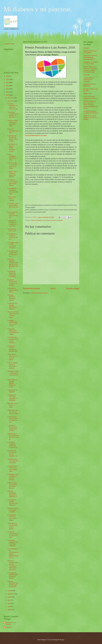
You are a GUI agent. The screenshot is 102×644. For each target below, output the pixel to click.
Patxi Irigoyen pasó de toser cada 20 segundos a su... (13, 453)
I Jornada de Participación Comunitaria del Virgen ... (13, 332)
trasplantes (60, 220)
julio (9, 600)
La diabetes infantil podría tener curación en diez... (12, 323)
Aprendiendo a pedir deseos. (12, 230)
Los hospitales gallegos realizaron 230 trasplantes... (12, 502)
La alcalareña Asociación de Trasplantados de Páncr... (12, 428)
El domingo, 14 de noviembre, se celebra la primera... (13, 477)
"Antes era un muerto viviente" (11, 199)
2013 (8, 86)
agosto (10, 597)
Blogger (62, 640)
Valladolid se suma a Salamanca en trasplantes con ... (13, 374)
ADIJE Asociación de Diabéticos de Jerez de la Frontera (91, 118)
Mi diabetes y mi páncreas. (38, 9)
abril (9, 607)
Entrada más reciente (31, 288)
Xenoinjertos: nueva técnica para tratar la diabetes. (12, 183)
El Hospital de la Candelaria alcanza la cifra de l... (13, 237)
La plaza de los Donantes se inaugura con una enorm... (12, 223)
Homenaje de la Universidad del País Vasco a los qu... (13, 436)
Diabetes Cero (88, 94)
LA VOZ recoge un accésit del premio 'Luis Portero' (12, 166)
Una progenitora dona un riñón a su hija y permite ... (13, 526)
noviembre (11, 101)
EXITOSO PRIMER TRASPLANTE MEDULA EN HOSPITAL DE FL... (13, 264)
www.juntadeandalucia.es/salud (36, 135)
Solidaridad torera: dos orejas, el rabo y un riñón (13, 412)
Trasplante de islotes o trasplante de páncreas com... (13, 349)
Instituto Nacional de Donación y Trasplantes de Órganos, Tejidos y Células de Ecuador (90, 69)
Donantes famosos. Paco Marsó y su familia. (13, 510)
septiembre (11, 594)
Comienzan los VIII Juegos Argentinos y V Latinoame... (13, 398)
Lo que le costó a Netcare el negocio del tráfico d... (12, 174)
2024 (8, 76)
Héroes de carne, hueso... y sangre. (12, 405)
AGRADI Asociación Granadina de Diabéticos (91, 112)
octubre (10, 591)
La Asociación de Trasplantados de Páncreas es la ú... (12, 254)
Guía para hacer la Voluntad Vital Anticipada (89, 80)
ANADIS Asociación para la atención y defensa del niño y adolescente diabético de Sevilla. (91, 105)
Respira (54, 220)
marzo (10, 610)
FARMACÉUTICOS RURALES (90, 85)
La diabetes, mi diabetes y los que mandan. (90, 63)
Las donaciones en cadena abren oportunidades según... (13, 469)
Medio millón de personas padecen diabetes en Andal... (12, 383)
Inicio (53, 288)
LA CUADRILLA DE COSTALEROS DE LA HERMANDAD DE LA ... (13, 553)
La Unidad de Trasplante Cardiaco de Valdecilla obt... (13, 445)
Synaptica (86, 48)
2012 (8, 89)
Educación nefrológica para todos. (13, 131)
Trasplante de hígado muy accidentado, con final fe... (12, 274)
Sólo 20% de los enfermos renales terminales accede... (12, 148)
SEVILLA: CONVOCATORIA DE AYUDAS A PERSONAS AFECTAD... (13, 565)
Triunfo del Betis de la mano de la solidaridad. (13, 461)
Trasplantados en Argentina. (12, 391)
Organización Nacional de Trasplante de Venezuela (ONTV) (90, 57)
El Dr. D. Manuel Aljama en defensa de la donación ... (12, 365)
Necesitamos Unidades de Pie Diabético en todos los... (13, 115)
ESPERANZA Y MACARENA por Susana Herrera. (12, 485)
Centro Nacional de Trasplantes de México (90, 97)
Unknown (9, 627)
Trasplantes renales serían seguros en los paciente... (12, 283)
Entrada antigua (73, 288)
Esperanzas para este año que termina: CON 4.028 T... (12, 138)
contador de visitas (9, 44)
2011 (8, 92)
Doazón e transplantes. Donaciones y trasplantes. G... (13, 494)
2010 (8, 95)
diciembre (11, 98)
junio (9, 603)
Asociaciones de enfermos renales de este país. (12, 215)
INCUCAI (86, 75)
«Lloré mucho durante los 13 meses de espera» (12, 357)
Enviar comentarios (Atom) (39, 293)
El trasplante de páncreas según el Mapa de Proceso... (13, 576)
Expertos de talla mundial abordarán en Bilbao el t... (12, 306)
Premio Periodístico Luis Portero (41, 220)
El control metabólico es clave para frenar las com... (13, 106)
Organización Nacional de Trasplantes (90, 52)
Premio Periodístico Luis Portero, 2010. (12, 157)
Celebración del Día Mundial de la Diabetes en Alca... (13, 419)
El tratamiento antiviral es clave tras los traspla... (12, 518)
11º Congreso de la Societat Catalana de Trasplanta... (13, 245)
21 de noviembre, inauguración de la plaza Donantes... (13, 340)
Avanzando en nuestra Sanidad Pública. (13, 290)
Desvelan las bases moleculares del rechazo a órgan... (13, 315)
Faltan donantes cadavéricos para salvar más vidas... (13, 191)
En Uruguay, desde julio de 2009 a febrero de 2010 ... (13, 206)
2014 (8, 83)
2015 (8, 79)
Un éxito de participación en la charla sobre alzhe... (13, 535)
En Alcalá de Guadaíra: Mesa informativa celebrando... (13, 543)
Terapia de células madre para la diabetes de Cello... (13, 123)
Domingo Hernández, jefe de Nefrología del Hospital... (13, 584)
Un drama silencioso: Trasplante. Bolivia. (11, 298)
